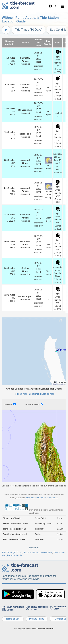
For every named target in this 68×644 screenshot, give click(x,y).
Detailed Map (48, 394)
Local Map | (35, 394)
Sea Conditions (31, 553)
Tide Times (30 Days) (29, 30)
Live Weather (46, 553)
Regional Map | (21, 394)
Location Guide (15, 555)
